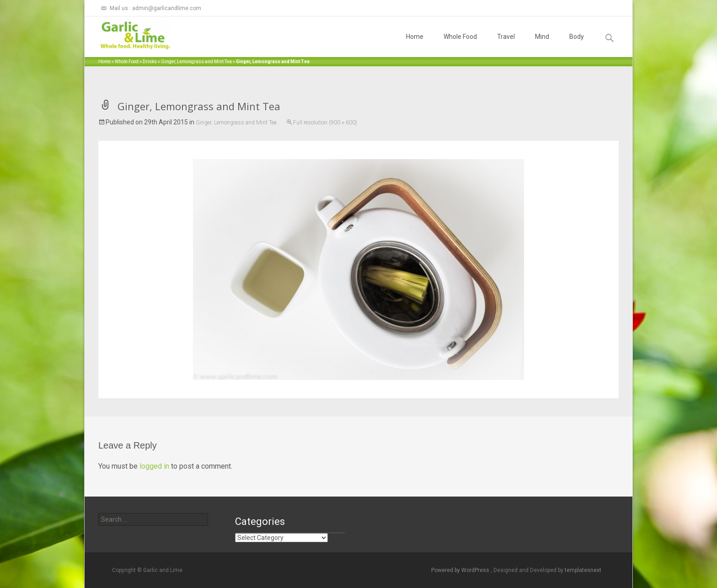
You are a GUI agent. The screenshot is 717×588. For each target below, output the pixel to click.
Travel (506, 45)
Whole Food (460, 45)
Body (577, 45)
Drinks (150, 61)
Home (415, 45)
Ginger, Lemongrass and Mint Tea (196, 61)
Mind (542, 45)
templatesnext (583, 570)
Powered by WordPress (461, 570)
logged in (154, 466)
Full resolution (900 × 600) (325, 123)
